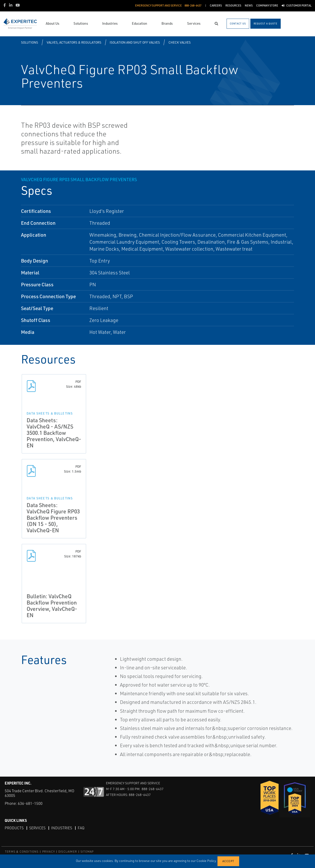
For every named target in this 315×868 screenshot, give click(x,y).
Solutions (30, 42)
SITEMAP (87, 852)
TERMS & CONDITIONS (22, 852)
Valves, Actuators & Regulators (74, 42)
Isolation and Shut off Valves (135, 42)
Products (14, 828)
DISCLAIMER (68, 852)
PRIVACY (49, 852)
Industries (62, 828)
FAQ (81, 828)
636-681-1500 (30, 803)
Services (37, 828)
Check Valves (180, 42)
